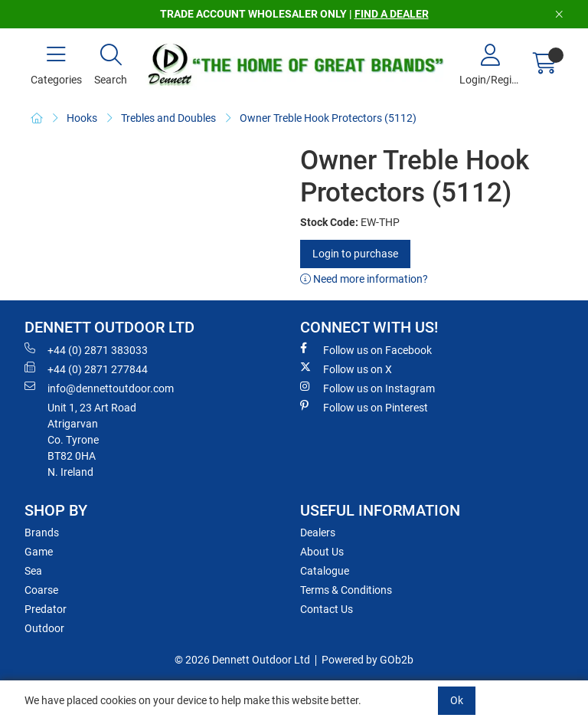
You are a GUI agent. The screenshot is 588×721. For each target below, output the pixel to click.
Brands (42, 533)
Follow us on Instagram (367, 388)
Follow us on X (346, 369)
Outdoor (44, 628)
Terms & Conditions (346, 590)
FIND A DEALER (392, 14)
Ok (457, 700)
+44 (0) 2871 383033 (86, 349)
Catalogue (325, 571)
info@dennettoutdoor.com (99, 388)
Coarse (41, 590)
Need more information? (364, 279)
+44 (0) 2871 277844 (86, 369)
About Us (322, 552)
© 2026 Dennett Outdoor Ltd (242, 660)
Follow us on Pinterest (364, 407)
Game (39, 552)
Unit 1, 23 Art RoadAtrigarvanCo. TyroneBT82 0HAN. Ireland (92, 440)
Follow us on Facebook (366, 349)
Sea (33, 571)
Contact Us (327, 609)
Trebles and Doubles (168, 118)
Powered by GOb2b (367, 660)
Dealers (318, 533)
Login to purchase (355, 254)
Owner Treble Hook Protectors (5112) (328, 118)
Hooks (82, 118)
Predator (46, 609)
